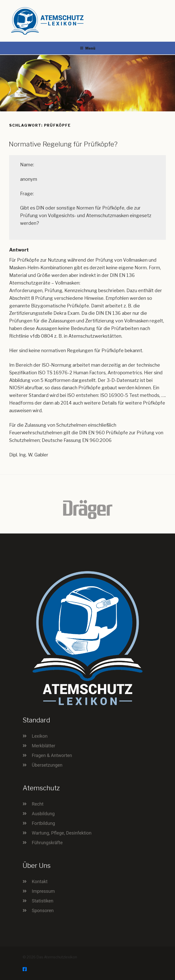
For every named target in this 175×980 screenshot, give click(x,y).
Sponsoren (43, 910)
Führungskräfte (47, 843)
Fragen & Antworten (52, 755)
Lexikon (40, 736)
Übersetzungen (47, 765)
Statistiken (43, 901)
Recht (38, 804)
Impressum (43, 891)
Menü (88, 48)
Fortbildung (43, 823)
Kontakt (40, 881)
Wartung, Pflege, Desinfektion (62, 833)
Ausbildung (43, 814)
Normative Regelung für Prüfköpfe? (63, 144)
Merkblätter (43, 746)
